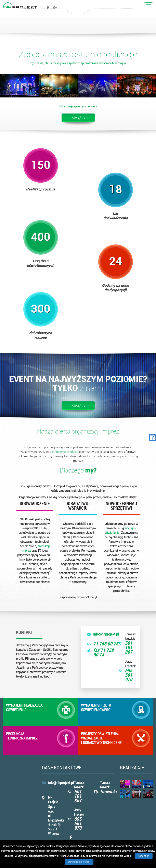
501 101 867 (129, 647)
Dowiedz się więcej (79, 862)
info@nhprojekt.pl (106, 634)
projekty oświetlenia (65, 452)
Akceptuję (144, 856)
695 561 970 (129, 675)
